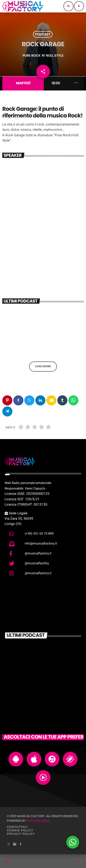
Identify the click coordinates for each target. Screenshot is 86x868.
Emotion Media (39, 821)
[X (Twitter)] (9, 844)
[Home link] (22, 6)
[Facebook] (21, 844)
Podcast (43, 34)
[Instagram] (15, 844)
